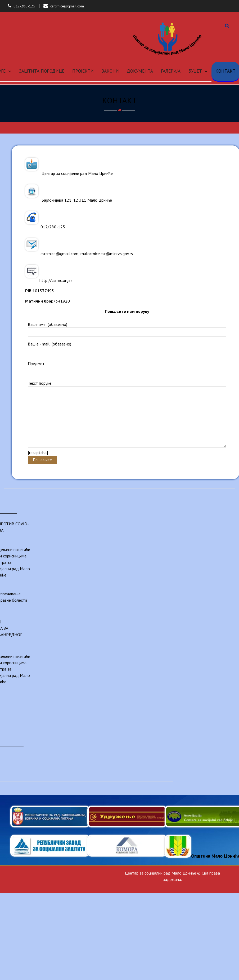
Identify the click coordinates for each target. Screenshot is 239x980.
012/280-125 (24, 6)
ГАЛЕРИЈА (171, 71)
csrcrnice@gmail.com (67, 6)
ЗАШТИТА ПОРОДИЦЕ (42, 71)
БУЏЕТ (195, 71)
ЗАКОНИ (110, 71)
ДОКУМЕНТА (140, 71)
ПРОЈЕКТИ (83, 71)
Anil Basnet (217, 886)
